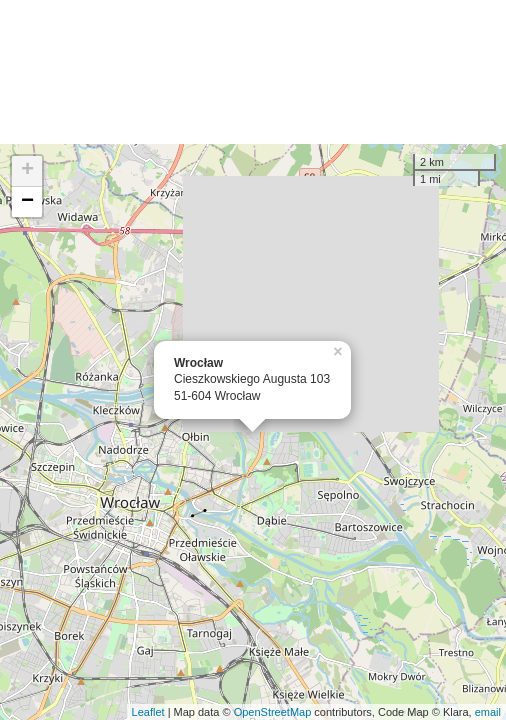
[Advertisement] (253, 72)
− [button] (27, 202)
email (488, 712)
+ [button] (27, 171)
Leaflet (148, 712)
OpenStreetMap (273, 712)
